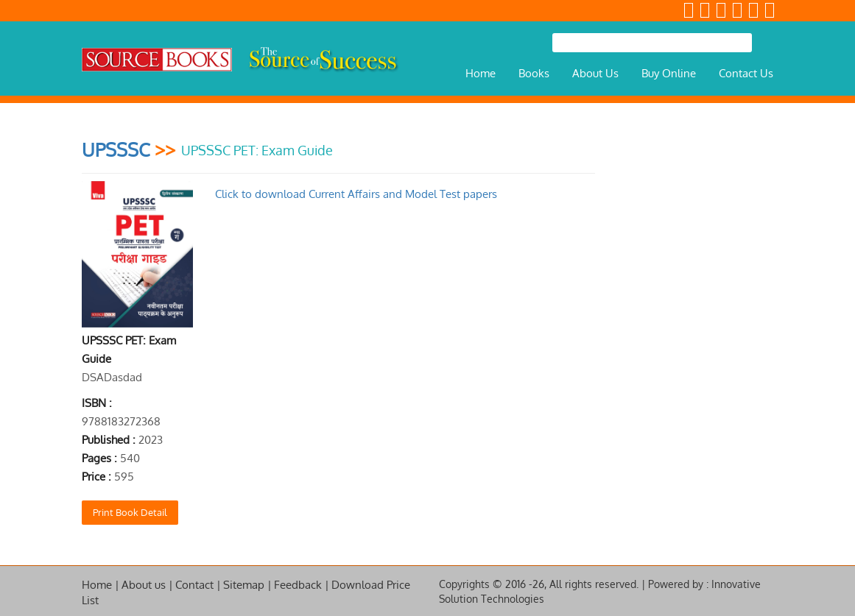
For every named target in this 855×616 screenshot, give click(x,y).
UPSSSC (116, 149)
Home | (101, 585)
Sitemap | (247, 585)
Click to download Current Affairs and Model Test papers (356, 194)
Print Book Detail (130, 512)
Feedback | (302, 585)
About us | (147, 585)
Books (534, 73)
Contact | (198, 585)
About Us (595, 73)
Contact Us (746, 73)
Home (481, 73)
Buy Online (669, 73)
